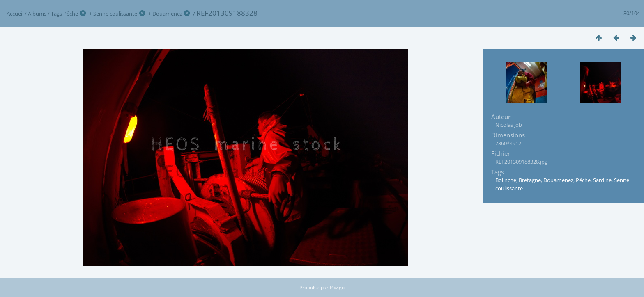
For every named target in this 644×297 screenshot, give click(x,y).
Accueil (15, 14)
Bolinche (506, 180)
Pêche (71, 14)
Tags (56, 14)
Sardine (602, 180)
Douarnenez (167, 14)
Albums (37, 14)
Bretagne (530, 180)
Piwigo (337, 287)
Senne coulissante (115, 14)
